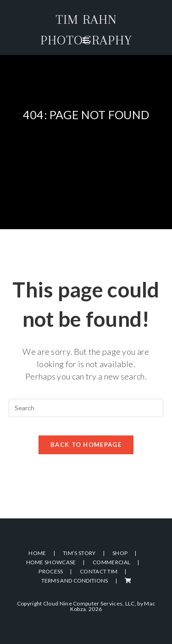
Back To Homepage (86, 445)
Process (51, 571)
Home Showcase (51, 562)
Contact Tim (99, 571)
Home (37, 553)
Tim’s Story (79, 553)
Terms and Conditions (75, 581)
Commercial (111, 562)
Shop (120, 553)
